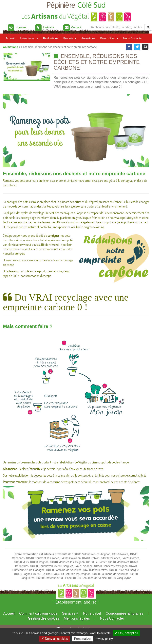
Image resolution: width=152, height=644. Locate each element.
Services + (70, 613)
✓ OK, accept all (126, 633)
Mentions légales (77, 618)
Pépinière (76, 5)
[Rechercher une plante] (117, 27)
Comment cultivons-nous (38, 613)
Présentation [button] (29, 38)
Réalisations (51, 38)
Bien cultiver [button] (109, 38)
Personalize (82, 639)
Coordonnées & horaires (124, 613)
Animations (88, 38)
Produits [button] (70, 38)
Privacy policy (104, 639)
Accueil (10, 38)
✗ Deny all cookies (55, 639)
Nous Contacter (133, 38)
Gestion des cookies (44, 618)
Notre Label (92, 613)
